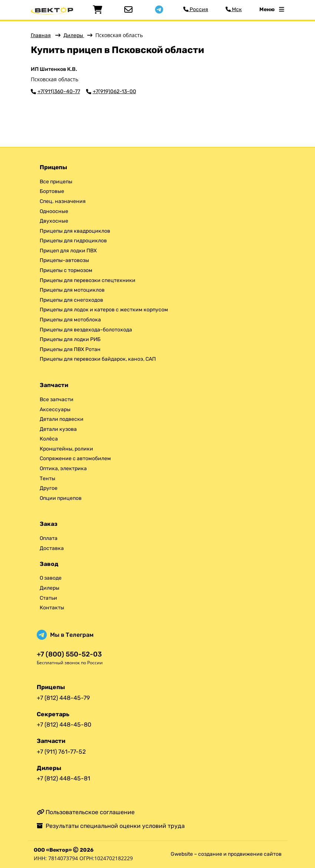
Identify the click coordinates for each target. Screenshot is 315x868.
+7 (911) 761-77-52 (61, 752)
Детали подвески (62, 419)
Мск (234, 9)
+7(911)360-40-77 (59, 92)
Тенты (47, 479)
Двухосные (54, 221)
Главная (41, 35)
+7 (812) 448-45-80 (64, 725)
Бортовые (52, 191)
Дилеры (74, 35)
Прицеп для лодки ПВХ (68, 251)
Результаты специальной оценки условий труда (111, 826)
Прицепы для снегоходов (71, 300)
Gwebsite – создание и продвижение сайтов (226, 854)
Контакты (52, 608)
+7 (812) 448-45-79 (63, 698)
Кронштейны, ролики (66, 449)
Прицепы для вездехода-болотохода (86, 330)
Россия (196, 9)
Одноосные (54, 211)
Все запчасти (57, 399)
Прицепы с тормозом (66, 270)
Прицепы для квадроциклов (75, 231)
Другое (49, 488)
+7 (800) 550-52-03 (69, 654)
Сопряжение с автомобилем (75, 458)
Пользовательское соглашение (86, 812)
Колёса (49, 439)
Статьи (48, 598)
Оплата (49, 538)
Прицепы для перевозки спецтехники (88, 280)
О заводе (51, 578)
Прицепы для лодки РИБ (70, 339)
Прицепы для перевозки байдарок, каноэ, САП (98, 359)
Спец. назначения (63, 201)
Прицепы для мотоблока (70, 320)
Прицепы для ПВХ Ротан (70, 349)
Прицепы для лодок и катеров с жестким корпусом (104, 310)
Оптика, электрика (63, 469)
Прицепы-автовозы (64, 260)
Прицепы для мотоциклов (72, 290)
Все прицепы (56, 182)
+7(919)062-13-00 (114, 92)
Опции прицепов (61, 498)
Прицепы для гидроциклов (73, 241)
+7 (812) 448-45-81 (63, 778)
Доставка (52, 548)
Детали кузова (58, 429)
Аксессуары (55, 410)
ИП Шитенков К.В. (54, 69)
